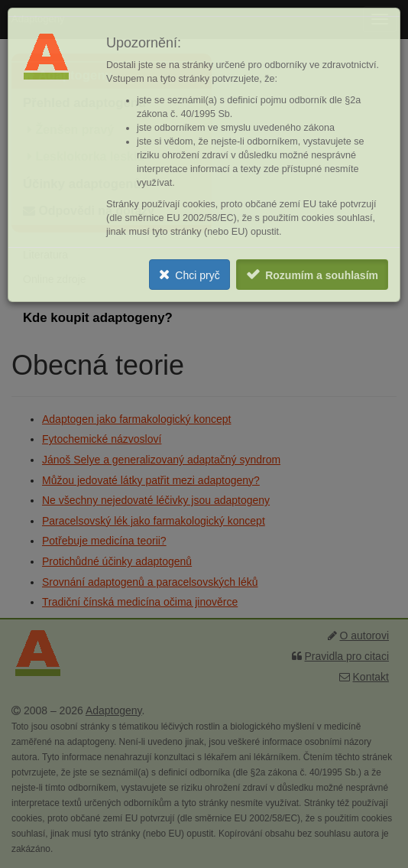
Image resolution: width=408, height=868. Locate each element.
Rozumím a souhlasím (322, 275)
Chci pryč (197, 275)
